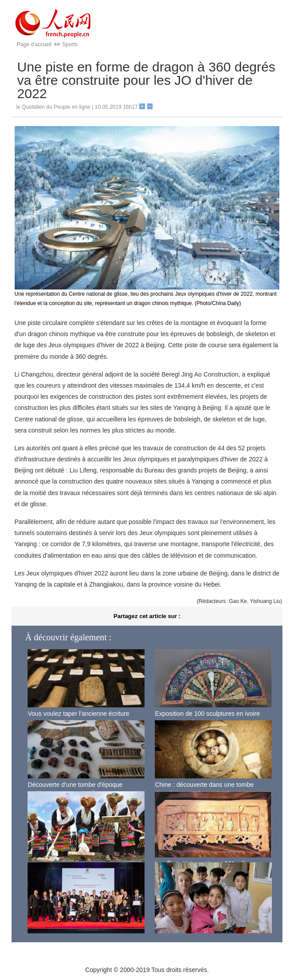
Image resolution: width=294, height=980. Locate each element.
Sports (70, 44)
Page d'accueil (34, 44)
